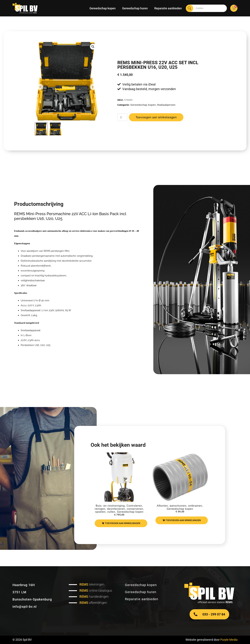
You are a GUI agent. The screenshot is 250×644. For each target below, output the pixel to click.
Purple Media (229, 640)
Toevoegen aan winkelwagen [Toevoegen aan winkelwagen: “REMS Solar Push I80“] (123, 523)
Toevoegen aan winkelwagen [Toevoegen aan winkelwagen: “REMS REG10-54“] (183, 520)
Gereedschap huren (135, 8)
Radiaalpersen (166, 105)
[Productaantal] (122, 117)
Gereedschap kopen (103, 8)
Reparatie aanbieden (168, 8)
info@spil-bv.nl (25, 607)
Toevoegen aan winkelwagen (156, 117)
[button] (93, 47)
